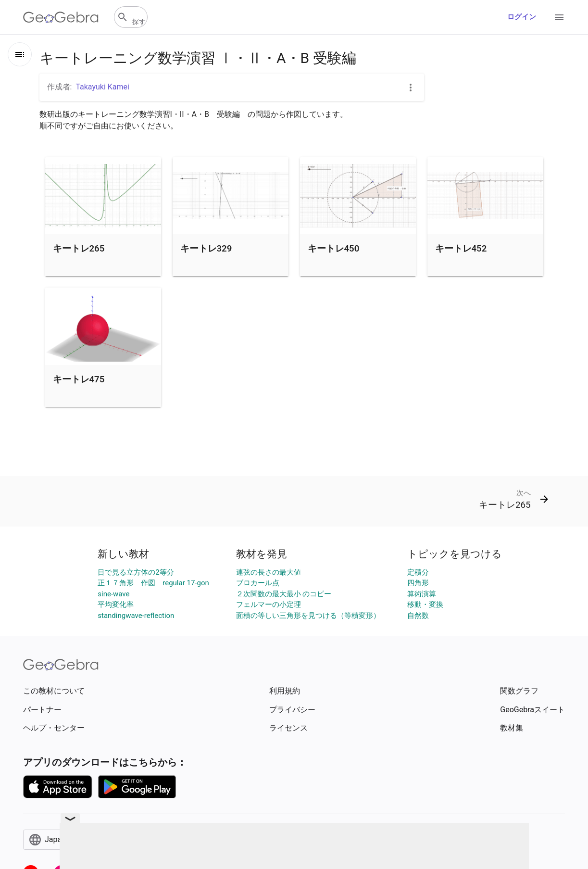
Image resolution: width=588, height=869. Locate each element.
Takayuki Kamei (102, 87)
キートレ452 (461, 249)
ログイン (522, 17)
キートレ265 (79, 249)
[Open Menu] (559, 17)
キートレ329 (206, 249)
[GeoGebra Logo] (61, 17)
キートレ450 (334, 249)
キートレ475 (79, 379)
